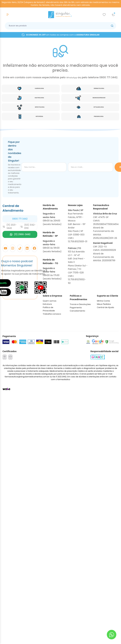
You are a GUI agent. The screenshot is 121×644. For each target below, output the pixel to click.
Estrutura (47, 304)
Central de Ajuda (105, 307)
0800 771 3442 (20, 219)
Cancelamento (77, 311)
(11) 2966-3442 (20, 234)
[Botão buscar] (112, 26)
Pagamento (76, 308)
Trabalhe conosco (52, 314)
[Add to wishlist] (104, 15)
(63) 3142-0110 (28, 226)
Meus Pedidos (104, 304)
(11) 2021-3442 (10, 226)
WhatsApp (72, 78)
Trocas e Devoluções (80, 304)
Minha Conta (103, 301)
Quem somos (50, 301)
